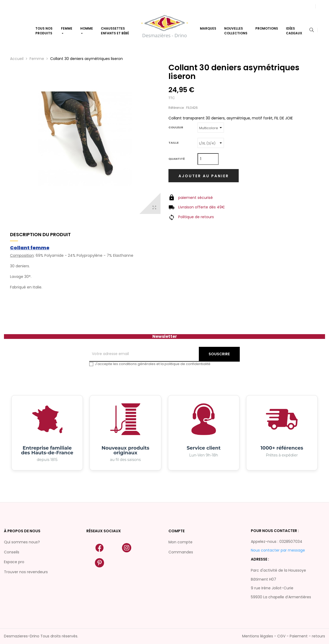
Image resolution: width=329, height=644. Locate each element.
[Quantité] (208, 159)
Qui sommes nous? (22, 542)
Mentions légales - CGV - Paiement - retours (284, 636)
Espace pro (14, 562)
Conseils (12, 552)
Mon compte (180, 542)
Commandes (181, 552)
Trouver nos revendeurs (26, 572)
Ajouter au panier (204, 176)
